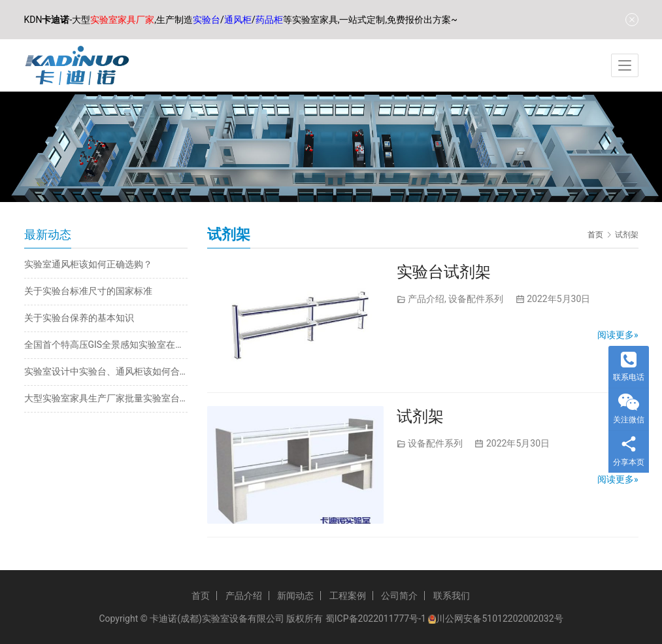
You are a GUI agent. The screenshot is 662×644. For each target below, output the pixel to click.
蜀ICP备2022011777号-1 (376, 619)
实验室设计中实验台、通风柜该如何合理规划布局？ (106, 371)
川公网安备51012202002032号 (499, 619)
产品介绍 (426, 299)
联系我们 (452, 596)
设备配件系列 (476, 299)
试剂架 (420, 416)
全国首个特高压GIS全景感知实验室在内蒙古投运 (106, 345)
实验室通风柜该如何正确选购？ (88, 264)
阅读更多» (618, 335)
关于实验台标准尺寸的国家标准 (88, 291)
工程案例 (348, 596)
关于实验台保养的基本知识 (79, 318)
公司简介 (399, 596)
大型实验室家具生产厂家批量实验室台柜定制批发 (106, 398)
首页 (595, 235)
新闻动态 (295, 596)
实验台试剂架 (444, 272)
